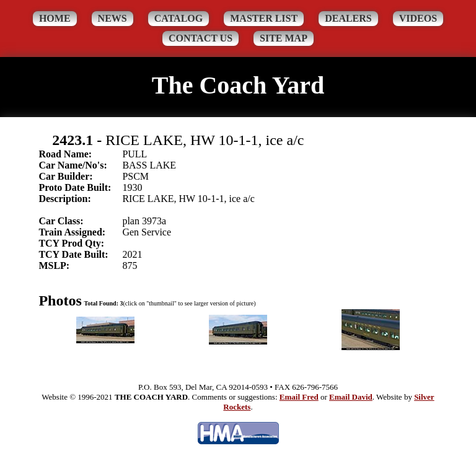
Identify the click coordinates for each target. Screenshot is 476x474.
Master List (264, 18)
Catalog (179, 18)
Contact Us (201, 38)
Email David (351, 397)
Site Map (284, 38)
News (112, 18)
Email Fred (299, 397)
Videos (418, 18)
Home (55, 18)
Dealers (348, 18)
